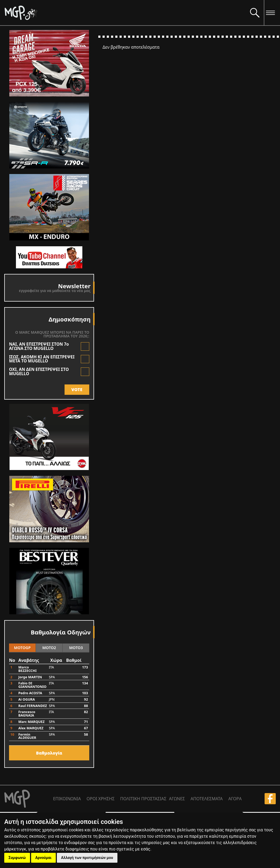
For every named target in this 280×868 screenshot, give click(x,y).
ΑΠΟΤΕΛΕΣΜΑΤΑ (207, 799)
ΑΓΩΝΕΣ (177, 799)
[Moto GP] (125, 13)
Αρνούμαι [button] (43, 858)
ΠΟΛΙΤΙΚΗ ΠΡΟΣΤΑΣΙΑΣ (143, 799)
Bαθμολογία (49, 753)
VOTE (77, 389)
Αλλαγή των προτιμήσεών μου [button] (87, 858)
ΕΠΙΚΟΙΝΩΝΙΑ (67, 799)
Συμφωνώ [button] (17, 858)
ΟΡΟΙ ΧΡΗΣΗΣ (101, 799)
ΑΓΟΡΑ (235, 799)
